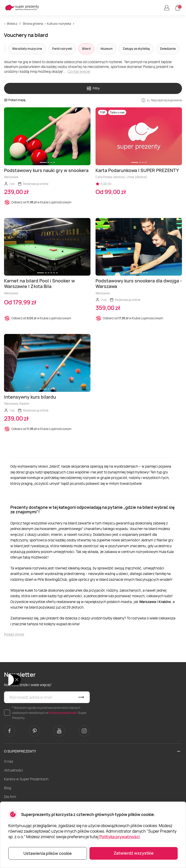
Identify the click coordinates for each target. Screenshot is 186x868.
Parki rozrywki (62, 49)
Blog (8, 788)
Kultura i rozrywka (59, 24)
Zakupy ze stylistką (136, 49)
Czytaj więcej (79, 71)
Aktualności (13, 770)
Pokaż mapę (15, 100)
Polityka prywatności (119, 837)
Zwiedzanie (168, 49)
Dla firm (10, 797)
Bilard (86, 49)
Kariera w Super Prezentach (26, 779)
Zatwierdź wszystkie (134, 853)
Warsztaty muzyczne (27, 49)
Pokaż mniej (14, 634)
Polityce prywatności (63, 713)
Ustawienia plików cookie (48, 853)
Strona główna (33, 24)
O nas (9, 761)
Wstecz (12, 24)
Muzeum (107, 49)
